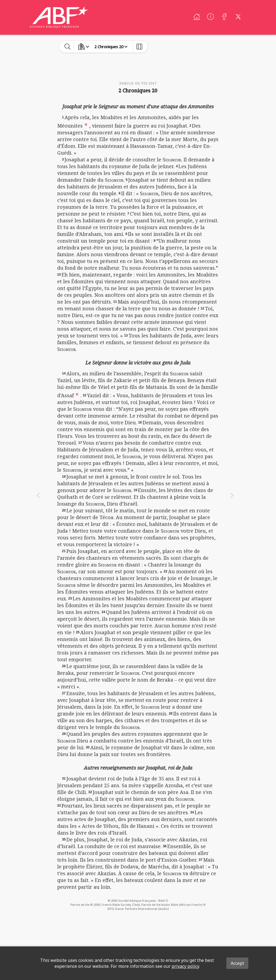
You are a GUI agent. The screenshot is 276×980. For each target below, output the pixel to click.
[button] (86, 124)
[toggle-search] (68, 47)
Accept (237, 963)
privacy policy (185, 966)
